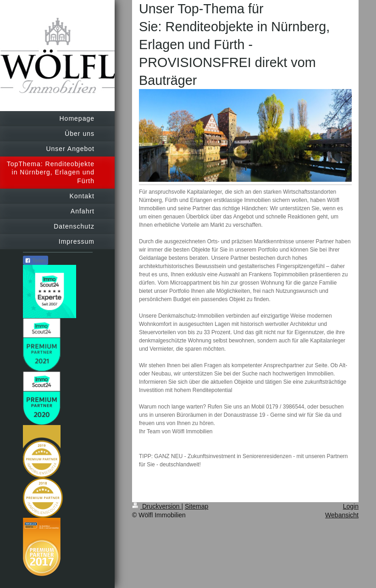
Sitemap (196, 506)
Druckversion (157, 506)
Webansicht (342, 515)
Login (351, 506)
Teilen (36, 261)
